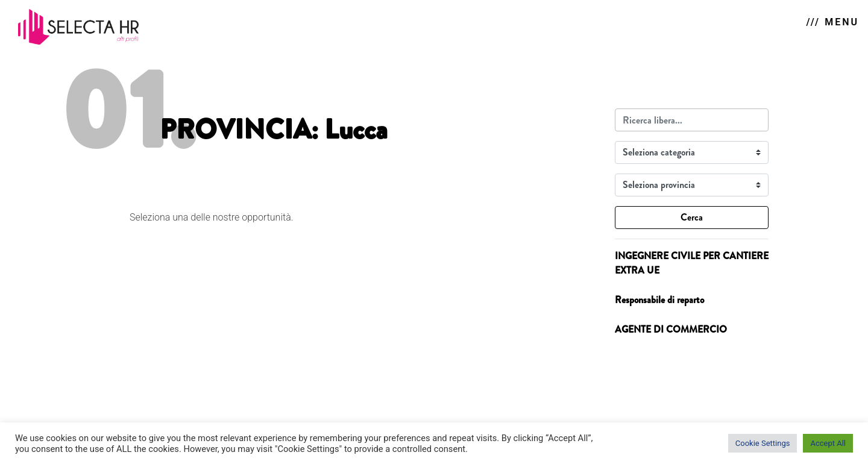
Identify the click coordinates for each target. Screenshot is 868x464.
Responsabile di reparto (659, 300)
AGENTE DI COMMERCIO (671, 329)
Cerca (692, 217)
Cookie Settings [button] (763, 443)
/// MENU (833, 22)
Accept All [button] (828, 443)
